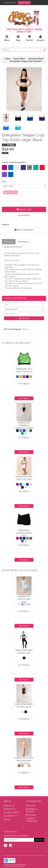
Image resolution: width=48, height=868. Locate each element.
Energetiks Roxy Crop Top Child (24, 478)
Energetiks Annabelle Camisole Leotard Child (24, 425)
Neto (23, 866)
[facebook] (10, 845)
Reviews (13, 247)
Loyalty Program (24, 3)
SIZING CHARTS (11, 813)
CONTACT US (10, 816)
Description (9, 242)
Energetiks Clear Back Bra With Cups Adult (24, 761)
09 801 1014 (10, 3)
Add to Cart (24, 209)
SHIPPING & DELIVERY (32, 810)
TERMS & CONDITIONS (31, 820)
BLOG (7, 819)
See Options (24, 398)
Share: (9, 145)
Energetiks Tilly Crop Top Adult (24, 370)
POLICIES (31, 806)
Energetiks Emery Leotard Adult (24, 706)
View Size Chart (11, 192)
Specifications (23, 242)
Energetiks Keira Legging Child (24, 652)
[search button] (44, 50)
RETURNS (31, 815)
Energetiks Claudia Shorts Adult (24, 533)
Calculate (24, 318)
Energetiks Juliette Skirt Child (24, 599)
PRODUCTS (10, 809)
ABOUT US (9, 806)
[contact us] (6, 845)
